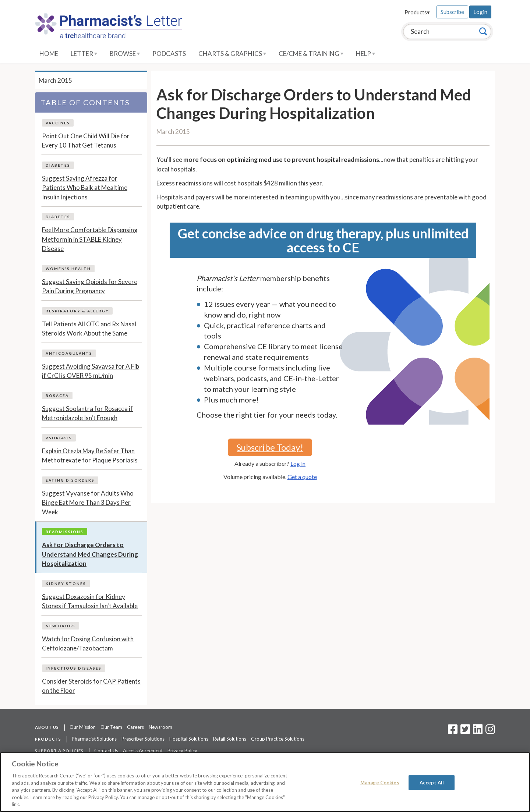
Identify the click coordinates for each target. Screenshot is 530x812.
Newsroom (160, 727)
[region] (265, 782)
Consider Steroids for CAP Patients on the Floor (91, 686)
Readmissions (65, 532)
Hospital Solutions (189, 739)
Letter (84, 54)
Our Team (111, 727)
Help (365, 54)
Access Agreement (143, 751)
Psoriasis (59, 438)
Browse (125, 54)
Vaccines (58, 123)
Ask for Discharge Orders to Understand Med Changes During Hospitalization (90, 554)
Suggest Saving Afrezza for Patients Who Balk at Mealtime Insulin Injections (85, 188)
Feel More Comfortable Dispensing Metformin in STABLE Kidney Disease (90, 239)
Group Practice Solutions (278, 739)
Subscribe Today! (270, 447)
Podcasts (169, 54)
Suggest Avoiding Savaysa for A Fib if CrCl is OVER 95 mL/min (91, 371)
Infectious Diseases (74, 668)
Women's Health (68, 269)
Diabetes (58, 165)
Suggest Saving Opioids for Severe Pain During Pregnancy (90, 286)
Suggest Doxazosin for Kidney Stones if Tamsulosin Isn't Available (90, 601)
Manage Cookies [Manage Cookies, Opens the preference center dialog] (380, 782)
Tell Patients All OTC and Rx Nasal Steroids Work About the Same (89, 329)
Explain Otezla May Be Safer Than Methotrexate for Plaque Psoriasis (90, 456)
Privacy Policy (182, 751)
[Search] (483, 31)
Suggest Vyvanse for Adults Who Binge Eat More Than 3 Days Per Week (88, 503)
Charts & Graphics (232, 54)
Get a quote (302, 477)
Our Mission (83, 727)
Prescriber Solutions (143, 739)
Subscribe (452, 12)
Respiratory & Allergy (77, 311)
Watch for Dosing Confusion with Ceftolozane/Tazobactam (88, 644)
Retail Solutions (230, 739)
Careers (135, 727)
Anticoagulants (69, 353)
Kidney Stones (66, 584)
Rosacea (57, 396)
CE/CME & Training (311, 54)
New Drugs (61, 626)
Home (49, 54)
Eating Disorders (70, 480)
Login (480, 12)
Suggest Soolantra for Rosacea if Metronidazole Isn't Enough (87, 413)
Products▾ (417, 12)
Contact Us (106, 751)
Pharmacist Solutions (94, 739)
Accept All (432, 782)
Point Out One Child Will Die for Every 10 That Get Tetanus (86, 141)
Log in (298, 463)
